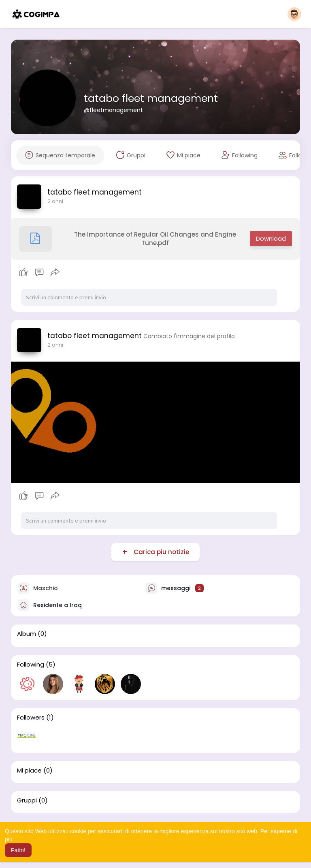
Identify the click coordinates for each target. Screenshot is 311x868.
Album (27, 634)
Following (31, 665)
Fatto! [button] (18, 850)
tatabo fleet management (151, 98)
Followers (31, 718)
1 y (50, 201)
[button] (294, 14)
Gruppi (27, 800)
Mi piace (29, 771)
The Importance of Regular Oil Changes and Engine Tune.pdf (128, 239)
